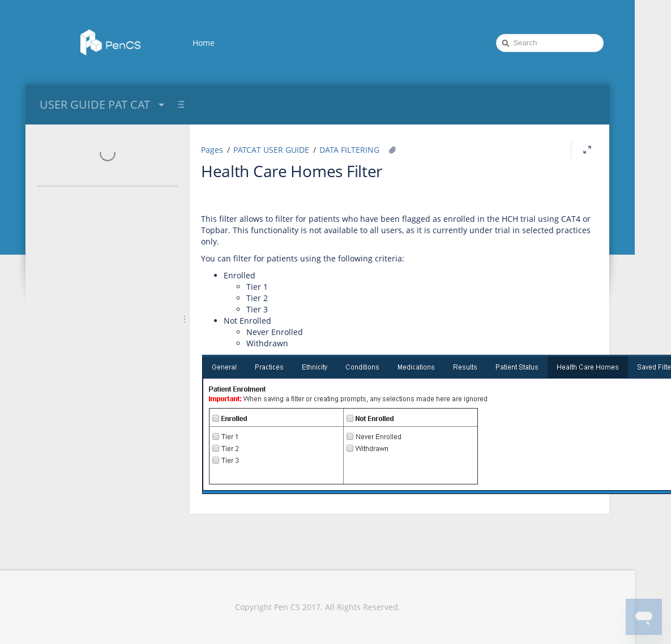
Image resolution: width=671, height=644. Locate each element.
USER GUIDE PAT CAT (103, 104)
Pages (212, 150)
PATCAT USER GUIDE (271, 150)
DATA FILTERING (349, 150)
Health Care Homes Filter (292, 171)
